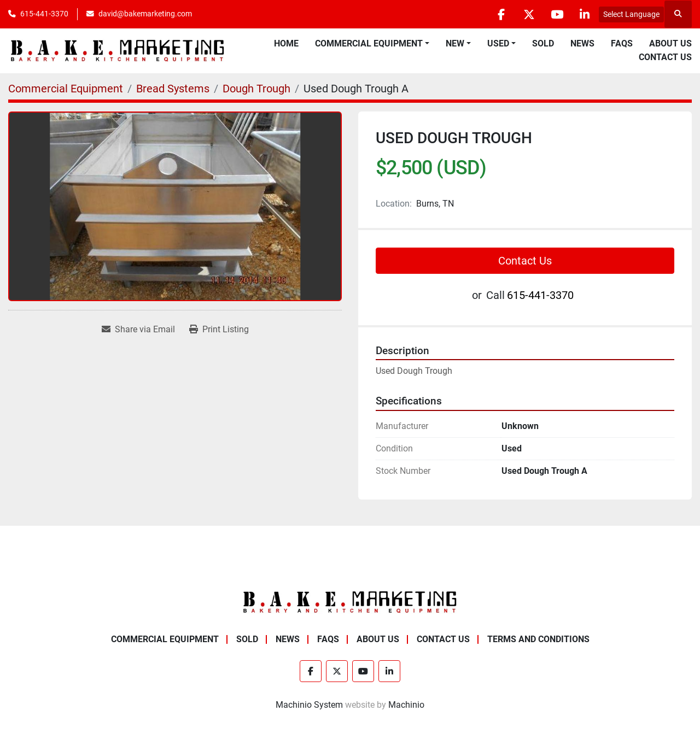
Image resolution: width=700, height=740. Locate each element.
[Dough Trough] (256, 89)
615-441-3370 (44, 14)
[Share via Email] (138, 330)
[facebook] (501, 14)
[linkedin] (585, 14)
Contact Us (665, 57)
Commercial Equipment (369, 43)
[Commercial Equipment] (66, 89)
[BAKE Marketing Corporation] (350, 601)
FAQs (622, 43)
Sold (543, 43)
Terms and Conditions (538, 639)
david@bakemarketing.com (145, 14)
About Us (670, 43)
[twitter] (529, 14)
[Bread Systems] (173, 89)
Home (286, 43)
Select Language (631, 14)
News (582, 43)
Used (498, 43)
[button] (372, 44)
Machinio (406, 705)
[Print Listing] (219, 330)
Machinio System (309, 705)
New (455, 43)
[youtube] (557, 14)
